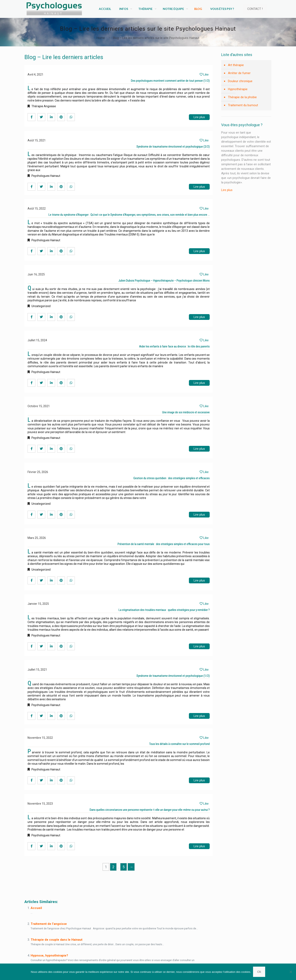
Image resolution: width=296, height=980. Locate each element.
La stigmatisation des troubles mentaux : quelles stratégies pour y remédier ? (164, 610)
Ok (259, 972)
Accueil (36, 908)
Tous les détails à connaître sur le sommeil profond (179, 744)
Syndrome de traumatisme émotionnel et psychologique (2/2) (173, 147)
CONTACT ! (255, 9)
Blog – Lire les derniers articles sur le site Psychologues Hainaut (156, 38)
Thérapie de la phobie (242, 97)
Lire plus (199, 117)
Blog (29, 883)
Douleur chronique (240, 81)
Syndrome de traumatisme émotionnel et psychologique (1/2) (173, 676)
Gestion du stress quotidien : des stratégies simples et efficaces (172, 478)
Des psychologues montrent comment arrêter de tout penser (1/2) (170, 81)
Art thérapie (236, 65)
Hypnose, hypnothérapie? (49, 956)
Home (101, 38)
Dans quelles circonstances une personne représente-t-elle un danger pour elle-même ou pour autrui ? (150, 810)
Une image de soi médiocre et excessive (186, 412)
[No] (291, 972)
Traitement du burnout (243, 105)
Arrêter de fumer (239, 73)
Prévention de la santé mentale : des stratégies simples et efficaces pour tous (164, 544)
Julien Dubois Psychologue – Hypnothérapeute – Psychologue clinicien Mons (164, 281)
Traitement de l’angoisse (49, 924)
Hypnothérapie (238, 89)
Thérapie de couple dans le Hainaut (57, 940)
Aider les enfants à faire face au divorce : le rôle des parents (174, 346)
